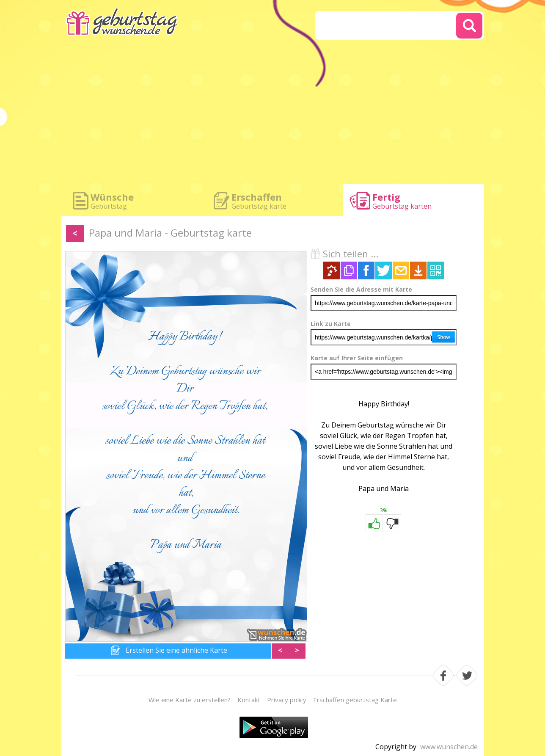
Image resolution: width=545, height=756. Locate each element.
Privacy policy (287, 700)
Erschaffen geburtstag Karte (355, 700)
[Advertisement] (272, 114)
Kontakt (249, 700)
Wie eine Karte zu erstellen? (190, 700)
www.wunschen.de (449, 747)
